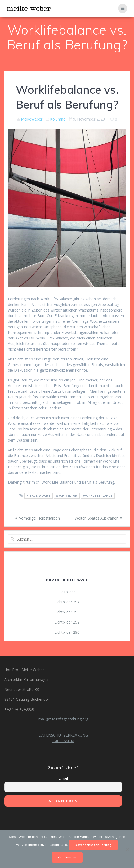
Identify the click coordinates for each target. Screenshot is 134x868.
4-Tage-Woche (38, 496)
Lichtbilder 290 (67, 632)
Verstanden (67, 857)
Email (63, 778)
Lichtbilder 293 (67, 612)
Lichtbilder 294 (67, 602)
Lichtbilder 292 (67, 622)
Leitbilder (67, 592)
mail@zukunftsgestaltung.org (63, 719)
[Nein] (127, 849)
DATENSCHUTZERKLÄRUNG (63, 735)
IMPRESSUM (63, 741)
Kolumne (58, 119)
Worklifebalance (98, 496)
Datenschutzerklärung (93, 845)
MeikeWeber (32, 119)
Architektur (67, 496)
